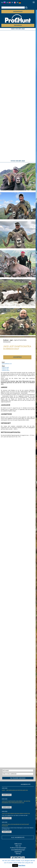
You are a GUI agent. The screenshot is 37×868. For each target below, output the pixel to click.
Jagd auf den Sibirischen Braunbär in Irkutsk (16, 813)
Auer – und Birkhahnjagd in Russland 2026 (15, 790)
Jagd (11, 340)
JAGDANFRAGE (18, 12)
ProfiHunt (6, 340)
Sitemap (18, 854)
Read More (22, 865)
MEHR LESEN (7, 795)
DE (19, 2)
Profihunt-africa (6, 370)
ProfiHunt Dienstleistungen (18, 848)
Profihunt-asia (5, 369)
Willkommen (18, 844)
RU (3, 2)
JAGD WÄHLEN (18, 25)
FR (14, 2)
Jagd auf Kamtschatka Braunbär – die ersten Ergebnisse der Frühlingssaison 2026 (16, 802)
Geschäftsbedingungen (18, 850)
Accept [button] (15, 865)
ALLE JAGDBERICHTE (18, 837)
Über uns (18, 846)
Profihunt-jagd (5, 367)
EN (9, 2)
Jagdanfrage (18, 852)
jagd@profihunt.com (7, 364)
